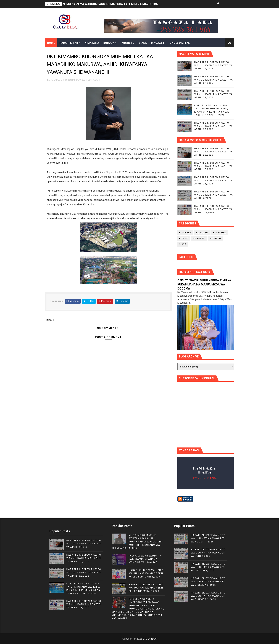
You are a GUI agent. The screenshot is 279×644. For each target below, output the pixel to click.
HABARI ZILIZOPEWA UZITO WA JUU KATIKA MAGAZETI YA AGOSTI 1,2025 (208, 538)
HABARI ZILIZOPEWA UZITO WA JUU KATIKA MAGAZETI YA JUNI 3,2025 (208, 553)
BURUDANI (110, 43)
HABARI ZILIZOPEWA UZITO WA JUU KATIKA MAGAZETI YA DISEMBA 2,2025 (208, 596)
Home (51, 43)
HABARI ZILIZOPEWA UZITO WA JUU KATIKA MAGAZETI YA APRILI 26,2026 (214, 80)
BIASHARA (185, 233)
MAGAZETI (158, 43)
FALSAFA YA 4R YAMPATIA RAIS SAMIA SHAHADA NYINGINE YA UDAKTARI (145, 559)
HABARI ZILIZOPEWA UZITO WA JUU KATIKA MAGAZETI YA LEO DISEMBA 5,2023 (146, 588)
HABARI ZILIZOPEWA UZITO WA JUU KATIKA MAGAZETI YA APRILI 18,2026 (214, 166)
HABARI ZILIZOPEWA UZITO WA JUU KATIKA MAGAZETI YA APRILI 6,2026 (214, 195)
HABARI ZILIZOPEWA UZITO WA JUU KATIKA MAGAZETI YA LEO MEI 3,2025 (208, 567)
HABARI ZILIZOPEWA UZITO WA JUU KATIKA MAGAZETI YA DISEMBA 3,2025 (208, 581)
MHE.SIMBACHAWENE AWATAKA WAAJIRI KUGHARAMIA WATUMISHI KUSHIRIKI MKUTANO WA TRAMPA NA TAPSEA (137, 542)
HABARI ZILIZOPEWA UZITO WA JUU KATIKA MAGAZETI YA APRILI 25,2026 (214, 65)
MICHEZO (128, 43)
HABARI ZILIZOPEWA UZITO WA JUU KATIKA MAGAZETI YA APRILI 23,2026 (214, 126)
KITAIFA (184, 238)
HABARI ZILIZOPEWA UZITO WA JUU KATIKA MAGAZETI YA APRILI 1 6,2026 (214, 209)
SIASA (143, 43)
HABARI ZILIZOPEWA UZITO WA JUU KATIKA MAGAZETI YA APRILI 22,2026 (214, 94)
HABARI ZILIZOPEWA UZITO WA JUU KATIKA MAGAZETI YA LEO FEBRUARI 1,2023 (146, 573)
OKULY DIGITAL (180, 43)
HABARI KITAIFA (70, 43)
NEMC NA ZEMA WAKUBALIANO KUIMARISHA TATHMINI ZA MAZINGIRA (110, 4)
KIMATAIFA (92, 43)
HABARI (96, 80)
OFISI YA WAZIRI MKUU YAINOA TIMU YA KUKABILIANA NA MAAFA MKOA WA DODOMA (204, 284)
